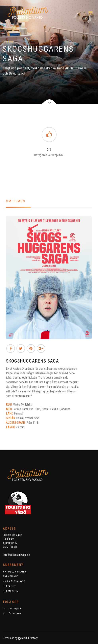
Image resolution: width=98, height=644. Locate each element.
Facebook (12, 613)
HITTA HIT (10, 586)
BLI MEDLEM (11, 591)
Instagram (12, 609)
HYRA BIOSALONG (14, 581)
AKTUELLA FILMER (15, 572)
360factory (32, 638)
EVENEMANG (11, 576)
